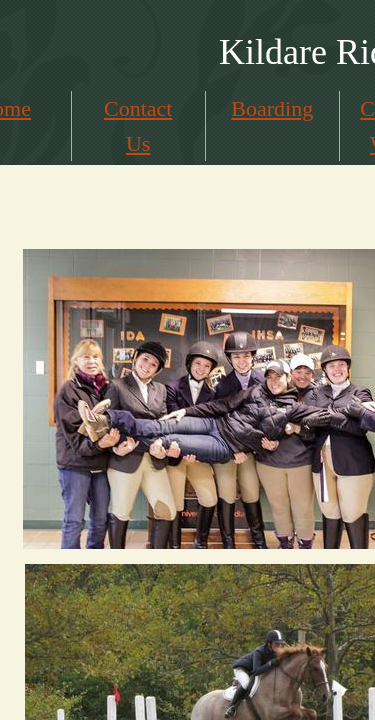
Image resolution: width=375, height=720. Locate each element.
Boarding (272, 108)
